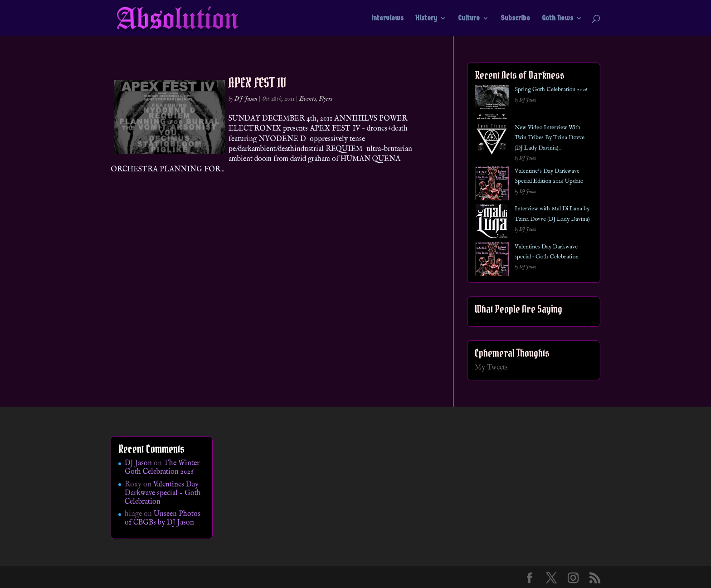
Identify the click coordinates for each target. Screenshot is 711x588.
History (426, 19)
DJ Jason (246, 99)
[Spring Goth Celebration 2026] (492, 104)
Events (308, 99)
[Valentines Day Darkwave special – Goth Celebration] (492, 261)
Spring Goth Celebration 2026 (551, 90)
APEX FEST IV (257, 83)
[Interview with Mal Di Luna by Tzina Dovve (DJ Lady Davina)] (492, 223)
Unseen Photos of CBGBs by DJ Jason (163, 518)
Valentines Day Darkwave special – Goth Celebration (163, 493)
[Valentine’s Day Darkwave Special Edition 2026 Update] (492, 185)
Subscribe (515, 19)
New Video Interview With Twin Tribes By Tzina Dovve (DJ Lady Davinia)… (550, 138)
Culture (469, 19)
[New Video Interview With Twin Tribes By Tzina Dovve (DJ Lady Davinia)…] (492, 142)
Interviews (387, 19)
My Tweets (491, 368)
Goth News (558, 19)
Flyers (326, 99)
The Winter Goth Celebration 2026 (162, 468)
